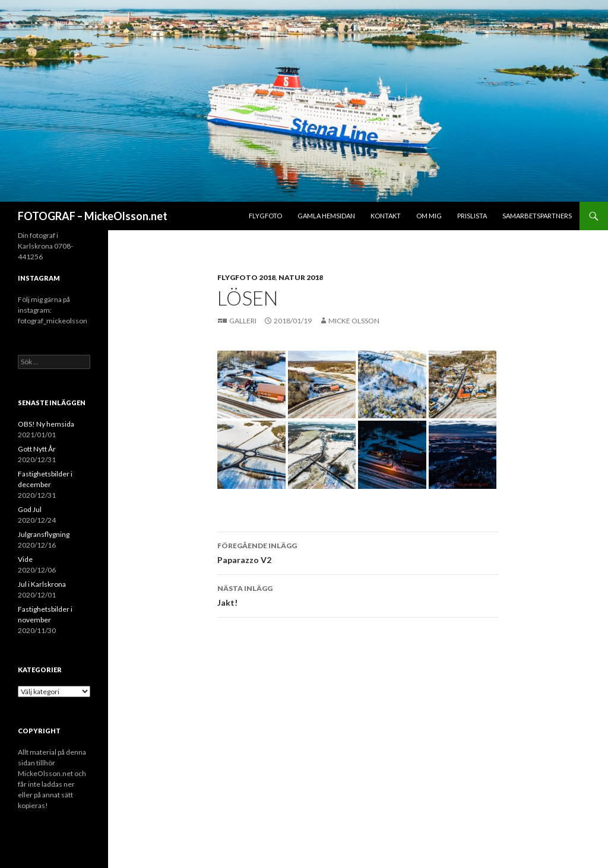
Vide (25, 559)
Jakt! (358, 594)
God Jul (30, 509)
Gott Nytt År (37, 449)
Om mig (429, 216)
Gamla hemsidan (326, 216)
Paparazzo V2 (358, 552)
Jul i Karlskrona (42, 584)
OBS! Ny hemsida (46, 424)
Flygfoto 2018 (246, 277)
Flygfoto (265, 216)
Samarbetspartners (537, 216)
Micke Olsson (354, 321)
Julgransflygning (44, 534)
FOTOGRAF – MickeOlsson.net (93, 216)
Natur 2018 (301, 277)
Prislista (472, 216)
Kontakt (386, 216)
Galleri (243, 321)
